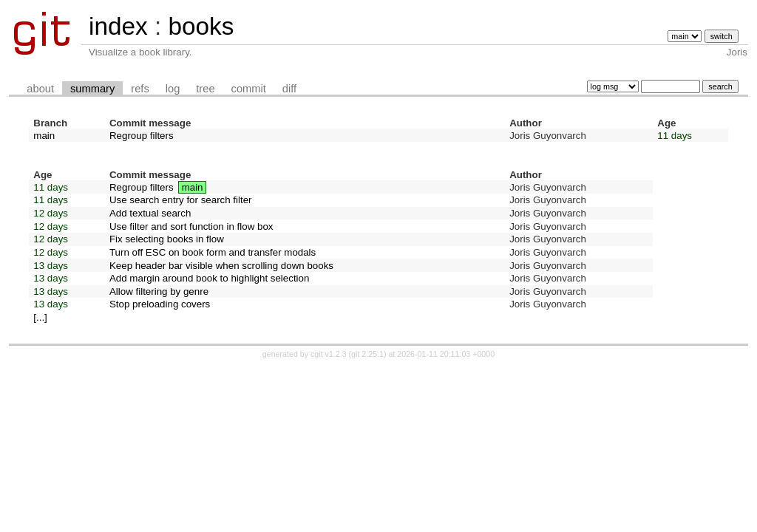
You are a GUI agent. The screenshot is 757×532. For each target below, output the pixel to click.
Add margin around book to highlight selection (209, 278)
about (40, 89)
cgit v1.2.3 (329, 354)
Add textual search (150, 213)
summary (92, 89)
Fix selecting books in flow (167, 239)
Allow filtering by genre (159, 291)
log (173, 89)
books (201, 26)
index (118, 26)
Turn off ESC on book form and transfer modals (213, 252)
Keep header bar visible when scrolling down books (221, 266)
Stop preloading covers (160, 304)
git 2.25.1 (367, 354)
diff (289, 89)
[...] (40, 317)
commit (249, 89)
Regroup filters (142, 136)
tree (205, 89)
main (44, 136)
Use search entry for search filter (181, 200)
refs (140, 89)
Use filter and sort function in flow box (191, 226)
